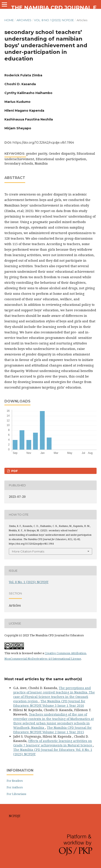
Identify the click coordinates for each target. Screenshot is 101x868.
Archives (24, 20)
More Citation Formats (28, 551)
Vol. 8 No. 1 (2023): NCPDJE (54, 20)
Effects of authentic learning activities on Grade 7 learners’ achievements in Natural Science (53, 743)
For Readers (15, 781)
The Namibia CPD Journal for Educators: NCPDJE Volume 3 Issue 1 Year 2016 (49, 703)
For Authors (15, 787)
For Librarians (16, 794)
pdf (14, 471)
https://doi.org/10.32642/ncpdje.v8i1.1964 (43, 143)
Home (9, 20)
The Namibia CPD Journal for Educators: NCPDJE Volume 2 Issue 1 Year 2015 (52, 730)
